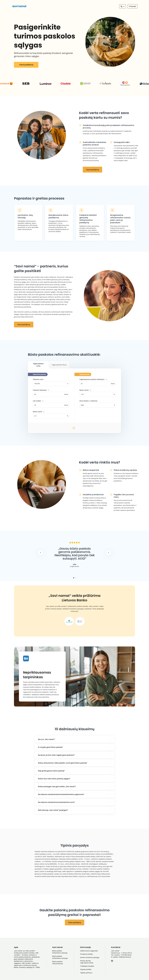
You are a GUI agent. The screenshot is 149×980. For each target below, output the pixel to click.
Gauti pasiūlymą (26, 65)
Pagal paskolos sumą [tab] (41, 366)
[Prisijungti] (132, 6)
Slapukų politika (86, 969)
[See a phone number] (123, 6)
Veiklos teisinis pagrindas (89, 951)
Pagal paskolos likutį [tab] (59, 365)
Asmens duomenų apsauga (90, 957)
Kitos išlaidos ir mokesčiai (88, 401)
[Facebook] (112, 961)
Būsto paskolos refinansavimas (58, 963)
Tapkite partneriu (86, 973)
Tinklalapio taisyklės (87, 966)
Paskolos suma (38, 379)
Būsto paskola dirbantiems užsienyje (60, 957)
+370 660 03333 (126, 955)
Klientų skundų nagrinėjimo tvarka (87, 962)
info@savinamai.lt (125, 957)
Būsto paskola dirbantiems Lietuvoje (60, 952)
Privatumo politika (86, 954)
